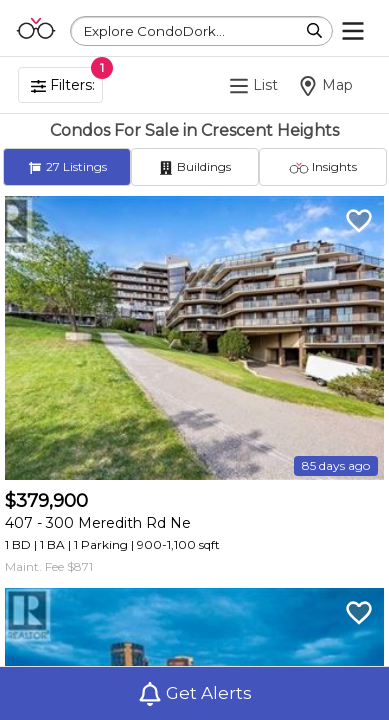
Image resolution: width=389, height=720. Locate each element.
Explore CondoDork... (154, 31)
